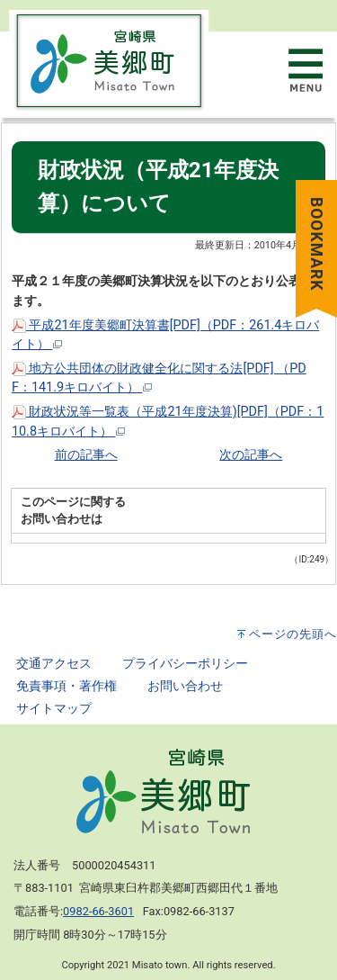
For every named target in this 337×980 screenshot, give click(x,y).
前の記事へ (86, 455)
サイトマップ (54, 709)
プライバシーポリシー (185, 664)
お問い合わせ (185, 686)
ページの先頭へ (293, 634)
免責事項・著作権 (67, 686)
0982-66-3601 (98, 911)
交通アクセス (54, 664)
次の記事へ (251, 455)
